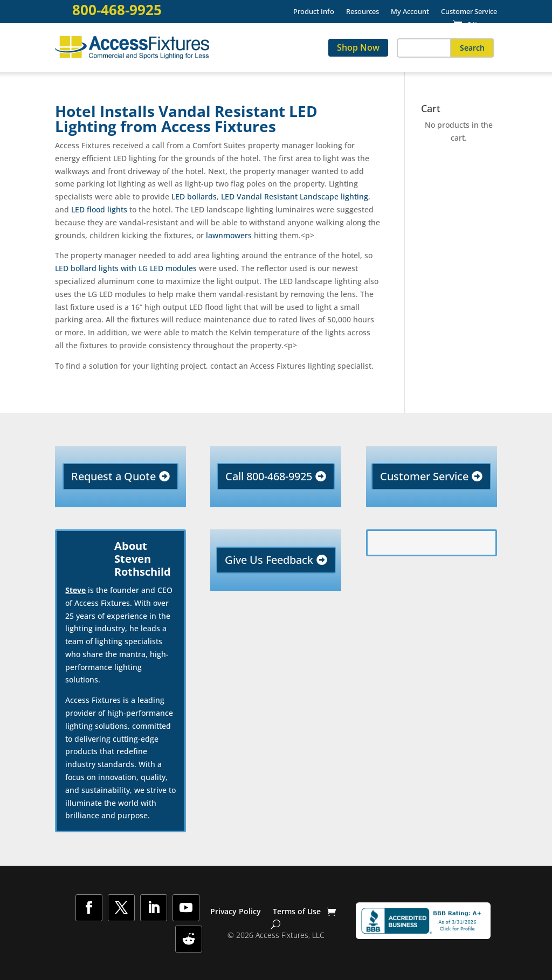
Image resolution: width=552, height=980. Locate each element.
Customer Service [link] (469, 12)
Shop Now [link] (358, 47)
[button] (472, 48)
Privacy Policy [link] (236, 912)
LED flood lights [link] (99, 209)
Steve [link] (75, 590)
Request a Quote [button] (113, 476)
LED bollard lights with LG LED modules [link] (126, 268)
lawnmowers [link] (228, 235)
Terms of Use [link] (297, 912)
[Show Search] (276, 924)
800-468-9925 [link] (117, 10)
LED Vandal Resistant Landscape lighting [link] (295, 196)
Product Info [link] (314, 12)
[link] (472, 24)
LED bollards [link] (194, 196)
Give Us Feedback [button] (269, 560)
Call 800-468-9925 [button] (269, 476)
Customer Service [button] (424, 476)
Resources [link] (363, 12)
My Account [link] (410, 12)
